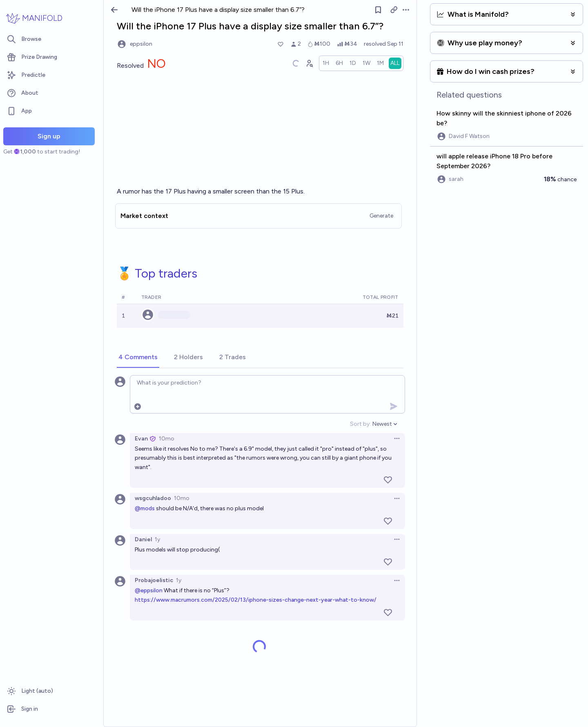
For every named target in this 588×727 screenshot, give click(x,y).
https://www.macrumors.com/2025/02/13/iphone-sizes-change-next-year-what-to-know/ (256, 600)
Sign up (49, 136)
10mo (167, 439)
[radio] (326, 63)
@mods (145, 508)
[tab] (138, 358)
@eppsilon (149, 590)
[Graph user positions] (309, 63)
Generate (381, 216)
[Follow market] (378, 10)
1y (157, 539)
